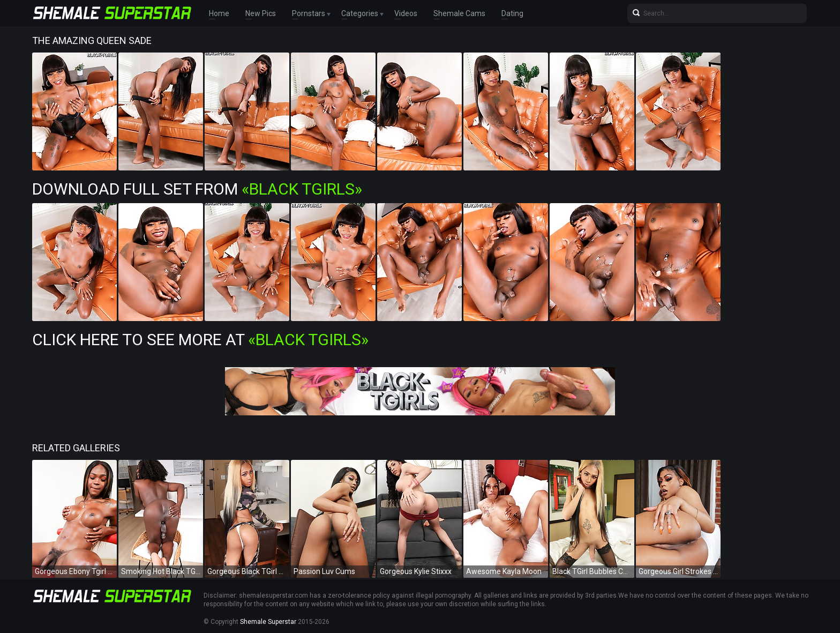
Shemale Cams (459, 13)
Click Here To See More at (200, 340)
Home (219, 13)
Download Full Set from (197, 189)
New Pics (261, 13)
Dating (512, 13)
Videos (406, 13)
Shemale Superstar (268, 622)
